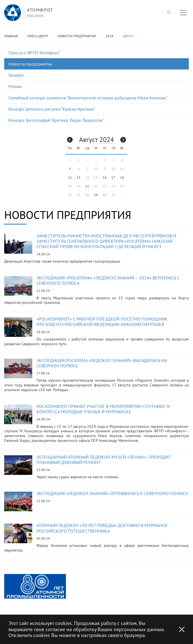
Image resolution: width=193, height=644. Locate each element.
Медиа (15, 86)
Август (128, 36)
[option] (35, 586)
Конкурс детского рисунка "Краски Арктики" (52, 109)
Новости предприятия (77, 36)
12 (70, 177)
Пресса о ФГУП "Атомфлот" (34, 53)
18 (122, 177)
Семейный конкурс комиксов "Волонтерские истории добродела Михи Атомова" (88, 98)
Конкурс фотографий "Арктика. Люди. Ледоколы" (56, 120)
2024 (109, 36)
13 (79, 177)
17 (113, 177)
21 (87, 186)
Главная (11, 36)
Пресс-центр (38, 36)
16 (105, 177)
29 (96, 195)
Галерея (16, 75)
